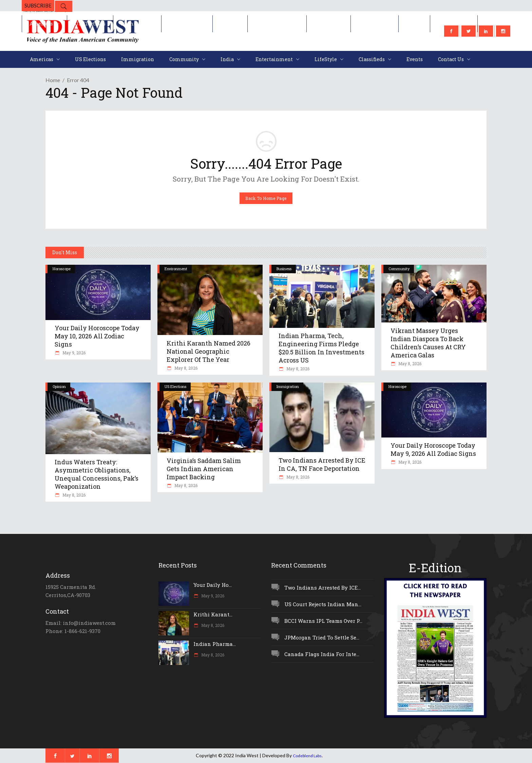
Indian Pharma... (215, 644)
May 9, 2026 (73, 353)
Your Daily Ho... (213, 585)
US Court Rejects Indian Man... (323, 604)
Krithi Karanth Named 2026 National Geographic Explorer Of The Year (208, 351)
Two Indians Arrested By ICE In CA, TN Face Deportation (322, 464)
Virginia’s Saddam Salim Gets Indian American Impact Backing (204, 469)
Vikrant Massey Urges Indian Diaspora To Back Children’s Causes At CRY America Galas (428, 343)
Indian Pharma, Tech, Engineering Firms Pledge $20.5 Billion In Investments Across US (321, 348)
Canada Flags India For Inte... (322, 654)
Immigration (288, 386)
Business (284, 269)
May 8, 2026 (185, 368)
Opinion (59, 386)
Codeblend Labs (307, 756)
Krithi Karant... (213, 614)
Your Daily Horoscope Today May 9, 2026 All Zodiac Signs (433, 449)
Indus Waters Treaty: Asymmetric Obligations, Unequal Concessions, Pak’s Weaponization (97, 474)
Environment (176, 269)
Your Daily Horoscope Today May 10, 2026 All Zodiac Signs (97, 336)
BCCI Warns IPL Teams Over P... (323, 621)
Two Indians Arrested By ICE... (322, 588)
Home (53, 80)
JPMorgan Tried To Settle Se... (322, 637)
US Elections (175, 386)
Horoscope (62, 269)
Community (399, 269)
